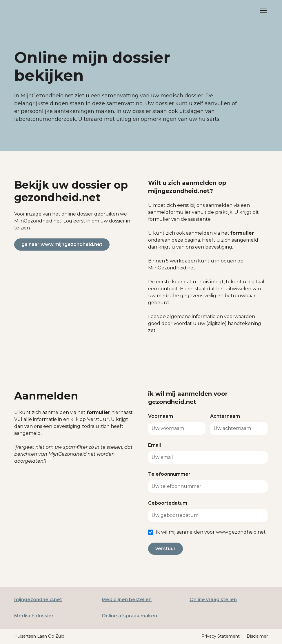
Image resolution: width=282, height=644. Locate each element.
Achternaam (225, 416)
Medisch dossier (34, 616)
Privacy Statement (221, 636)
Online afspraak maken (129, 616)
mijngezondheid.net (38, 600)
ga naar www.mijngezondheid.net (62, 244)
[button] (262, 10)
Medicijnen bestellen (127, 600)
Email (154, 445)
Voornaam (161, 416)
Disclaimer (257, 636)
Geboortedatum (168, 503)
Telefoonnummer (169, 474)
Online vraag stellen (213, 600)
